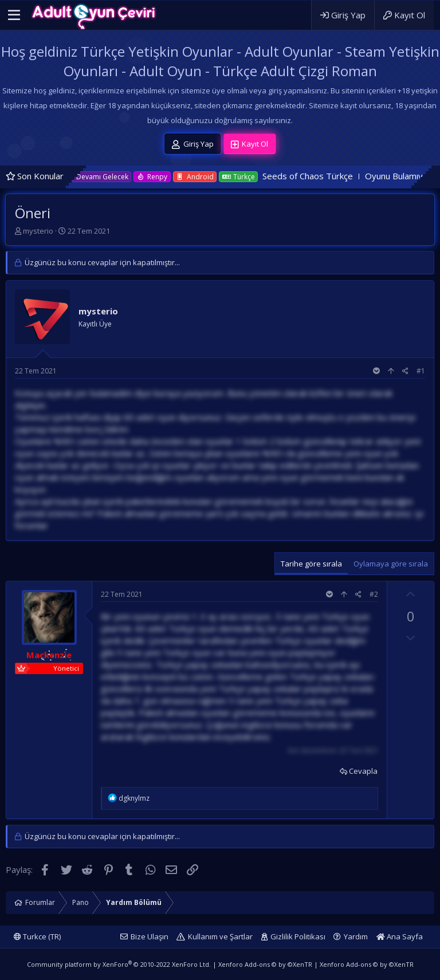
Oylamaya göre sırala (391, 564)
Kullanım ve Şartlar (220, 936)
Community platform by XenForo (119, 964)
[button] (14, 15)
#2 (374, 594)
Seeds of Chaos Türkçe (323, 176)
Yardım (356, 936)
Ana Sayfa (400, 936)
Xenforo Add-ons (265, 964)
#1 (421, 371)
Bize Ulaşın (150, 936)
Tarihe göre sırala (311, 564)
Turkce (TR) (37, 936)
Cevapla (363, 771)
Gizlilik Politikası (298, 936)
